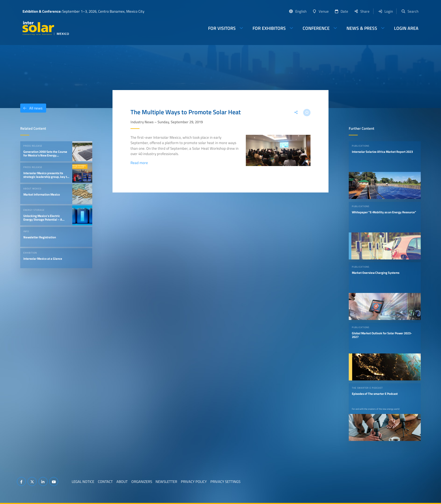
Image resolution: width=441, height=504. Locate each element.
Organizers (142, 481)
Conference (316, 28)
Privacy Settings (225, 481)
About (122, 481)
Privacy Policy (194, 481)
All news (31, 108)
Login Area (406, 28)
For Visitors (222, 28)
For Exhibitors (269, 28)
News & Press (362, 28)
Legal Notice (83, 481)
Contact (105, 481)
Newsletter (166, 481)
